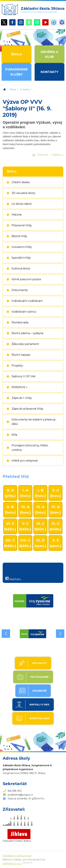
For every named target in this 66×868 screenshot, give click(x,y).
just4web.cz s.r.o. (12, 863)
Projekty (25, 89)
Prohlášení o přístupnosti (17, 856)
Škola (13, 89)
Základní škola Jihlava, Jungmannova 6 (5, 90)
